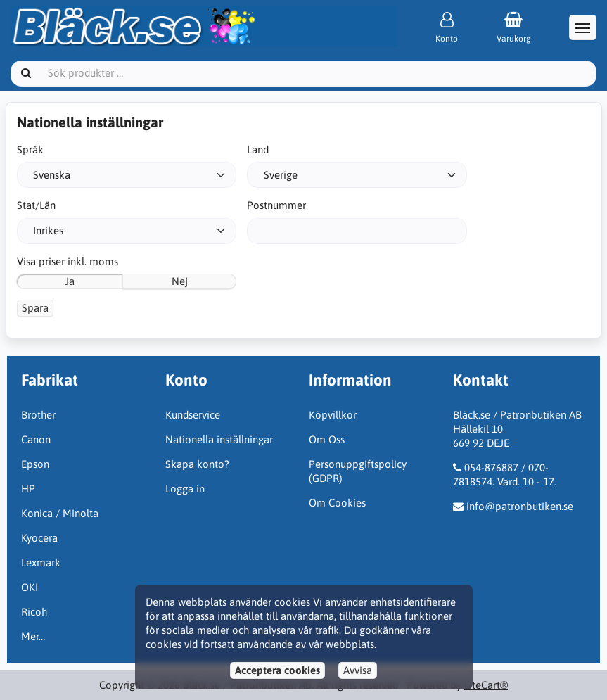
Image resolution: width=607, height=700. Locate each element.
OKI (30, 587)
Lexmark (41, 562)
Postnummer (276, 205)
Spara (35, 308)
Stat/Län (36, 205)
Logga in (185, 489)
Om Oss (327, 439)
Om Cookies (337, 503)
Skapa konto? (197, 464)
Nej (180, 281)
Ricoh (34, 612)
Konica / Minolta (60, 513)
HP (28, 489)
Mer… (33, 636)
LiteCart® (486, 685)
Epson (35, 464)
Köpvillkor (333, 415)
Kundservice (193, 415)
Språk (30, 149)
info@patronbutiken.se (520, 506)
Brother (38, 415)
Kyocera (39, 538)
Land (258, 149)
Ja (70, 281)
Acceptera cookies (277, 670)
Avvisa (358, 670)
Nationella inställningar (219, 439)
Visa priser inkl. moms (68, 261)
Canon (36, 439)
